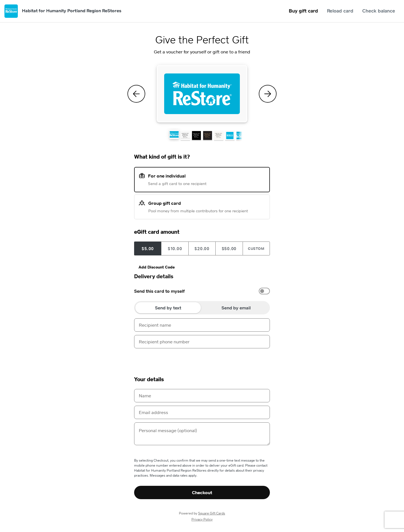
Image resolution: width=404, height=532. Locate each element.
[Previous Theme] (136, 94)
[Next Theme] (268, 94)
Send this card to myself (159, 291)
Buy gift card (303, 11)
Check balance (379, 11)
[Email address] (202, 412)
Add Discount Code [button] (157, 267)
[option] (202, 291)
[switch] (264, 291)
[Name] (202, 396)
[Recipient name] (202, 325)
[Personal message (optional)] (202, 434)
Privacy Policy (202, 519)
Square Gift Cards (212, 513)
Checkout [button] (202, 492)
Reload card (340, 11)
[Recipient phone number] (202, 342)
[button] (174, 134)
